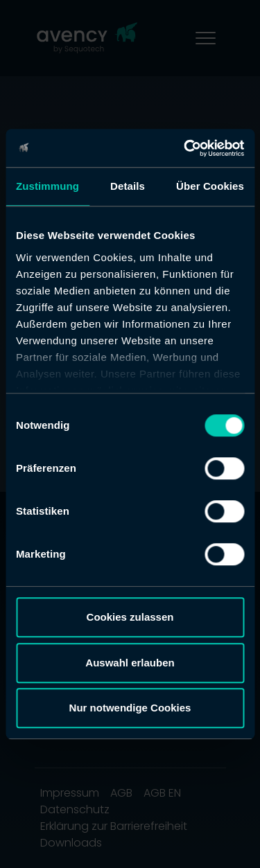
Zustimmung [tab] (47, 186)
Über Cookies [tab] (210, 186)
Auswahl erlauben (130, 663)
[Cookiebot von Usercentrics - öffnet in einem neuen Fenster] (185, 148)
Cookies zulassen (130, 617)
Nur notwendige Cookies (130, 708)
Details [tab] (128, 186)
